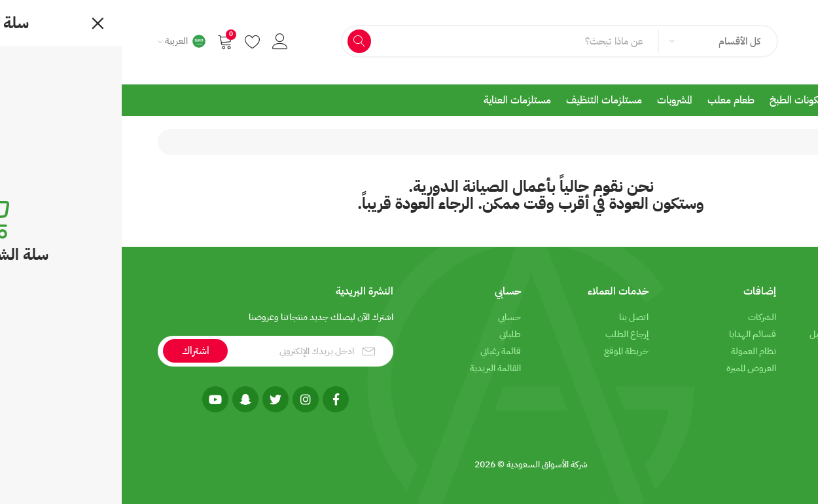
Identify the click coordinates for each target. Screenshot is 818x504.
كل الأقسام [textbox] (618, 41)
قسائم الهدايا (631, 334)
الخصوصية (763, 351)
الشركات (640, 317)
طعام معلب (609, 100)
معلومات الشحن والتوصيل (735, 334)
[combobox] (595, 41)
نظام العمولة (632, 351)
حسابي (388, 317)
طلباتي (388, 334)
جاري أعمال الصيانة (730, 142)
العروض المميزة (630, 369)
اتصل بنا (512, 317)
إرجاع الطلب (505, 334)
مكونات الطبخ (675, 100)
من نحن (768, 317)
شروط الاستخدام (753, 369)
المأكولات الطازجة (750, 100)
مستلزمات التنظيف (482, 100)
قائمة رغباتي (379, 351)
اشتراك (74, 351)
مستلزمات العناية (396, 100)
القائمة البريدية (374, 369)
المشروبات (553, 100)
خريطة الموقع (505, 351)
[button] (158, 41)
